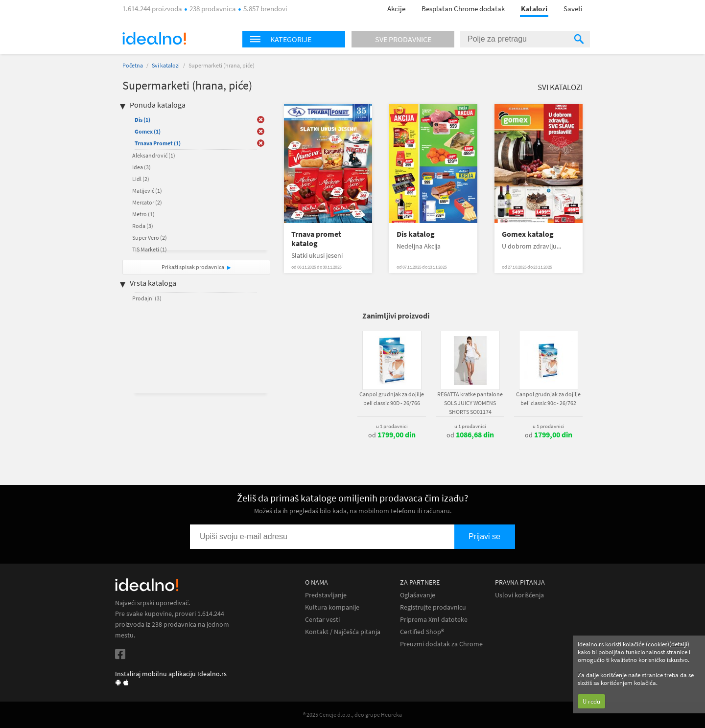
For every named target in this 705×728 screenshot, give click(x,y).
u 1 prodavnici (392, 426)
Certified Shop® (422, 632)
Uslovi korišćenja (519, 595)
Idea (141, 167)
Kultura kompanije (332, 607)
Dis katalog (416, 234)
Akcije (396, 9)
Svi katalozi (166, 65)
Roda (143, 226)
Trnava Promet (158, 143)
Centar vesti (322, 620)
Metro (143, 214)
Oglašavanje (418, 595)
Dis (142, 120)
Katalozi (534, 9)
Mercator (147, 202)
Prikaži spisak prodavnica (193, 267)
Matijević (147, 191)
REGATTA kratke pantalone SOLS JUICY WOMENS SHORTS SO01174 (470, 403)
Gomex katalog (528, 234)
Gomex (148, 131)
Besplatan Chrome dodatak (463, 9)
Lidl (141, 179)
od (392, 435)
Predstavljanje (326, 595)
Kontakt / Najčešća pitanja (343, 632)
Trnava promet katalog (316, 239)
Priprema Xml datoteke (434, 620)
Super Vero (150, 238)
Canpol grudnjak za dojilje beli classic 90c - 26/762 (548, 398)
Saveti (573, 9)
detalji (679, 644)
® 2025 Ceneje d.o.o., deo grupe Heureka (352, 715)
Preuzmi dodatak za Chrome (441, 644)
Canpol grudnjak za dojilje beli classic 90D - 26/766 (392, 398)
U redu (591, 701)
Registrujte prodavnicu (433, 607)
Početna (133, 65)
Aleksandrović (154, 155)
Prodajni (147, 298)
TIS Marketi (150, 249)
